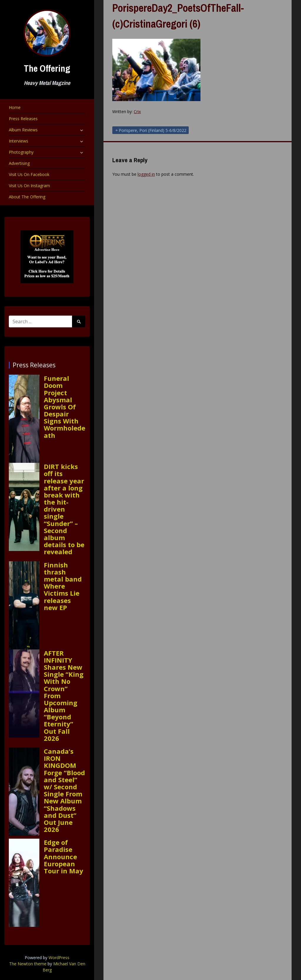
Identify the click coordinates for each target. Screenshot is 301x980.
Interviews (19, 141)
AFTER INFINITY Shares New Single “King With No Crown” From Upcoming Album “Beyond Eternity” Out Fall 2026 (64, 696)
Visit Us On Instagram (29, 186)
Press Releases (23, 119)
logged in (146, 174)
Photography (21, 152)
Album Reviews (23, 130)
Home (15, 107)
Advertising (19, 163)
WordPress (59, 958)
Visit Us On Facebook (29, 174)
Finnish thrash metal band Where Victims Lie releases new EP (63, 586)
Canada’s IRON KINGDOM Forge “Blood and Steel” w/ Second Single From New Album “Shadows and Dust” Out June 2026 (64, 790)
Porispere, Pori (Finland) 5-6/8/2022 (153, 130)
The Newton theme (28, 964)
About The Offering (27, 197)
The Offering (47, 68)
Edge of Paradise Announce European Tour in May (63, 856)
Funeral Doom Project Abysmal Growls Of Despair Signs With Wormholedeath (65, 407)
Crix (137, 112)
